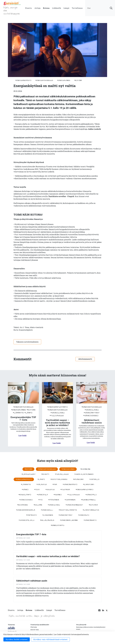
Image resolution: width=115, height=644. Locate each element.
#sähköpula (42, 495)
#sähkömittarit (92, 413)
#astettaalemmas (59, 479)
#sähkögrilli (47, 510)
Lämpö (66, 8)
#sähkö (25, 490)
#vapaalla (94, 479)
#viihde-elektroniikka (84, 474)
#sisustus (50, 490)
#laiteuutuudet (29, 474)
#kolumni (38, 505)
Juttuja (37, 8)
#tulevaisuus (57, 416)
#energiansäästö (23, 80)
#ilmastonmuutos (91, 510)
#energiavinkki (64, 80)
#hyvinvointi (78, 479)
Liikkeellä (56, 8)
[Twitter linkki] (106, 612)
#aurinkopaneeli (88, 500)
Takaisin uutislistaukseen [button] (27, 342)
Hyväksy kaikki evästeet (17, 639)
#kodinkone (85, 469)
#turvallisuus (62, 474)
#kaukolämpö (25, 495)
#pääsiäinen (54, 500)
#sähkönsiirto (90, 520)
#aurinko (58, 495)
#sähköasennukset (74, 505)
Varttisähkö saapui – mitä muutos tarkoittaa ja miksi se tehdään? (48, 556)
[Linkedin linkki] (103, 612)
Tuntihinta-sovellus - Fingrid (61, 196)
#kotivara (93, 505)
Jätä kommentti (85, 359)
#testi (37, 490)
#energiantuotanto (57, 407)
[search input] (100, 8)
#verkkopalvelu (26, 520)
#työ (40, 500)
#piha (55, 484)
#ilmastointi (89, 484)
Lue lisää (22, 436)
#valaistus (42, 484)
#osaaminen (70, 500)
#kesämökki (23, 505)
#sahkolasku (57, 413)
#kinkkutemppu (57, 525)
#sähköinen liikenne (69, 520)
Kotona (46, 8)
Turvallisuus (77, 8)
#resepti (45, 474)
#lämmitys (18, 413)
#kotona (78, 80)
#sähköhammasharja (26, 510)
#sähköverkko (91, 416)
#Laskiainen (48, 515)
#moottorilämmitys (68, 510)
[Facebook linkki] (99, 612)
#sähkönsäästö (70, 484)
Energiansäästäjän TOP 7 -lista (31, 534)
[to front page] (12, 3)
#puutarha (65, 490)
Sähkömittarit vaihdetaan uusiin (32, 581)
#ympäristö (31, 515)
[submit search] (111, 8)
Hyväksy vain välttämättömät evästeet (50, 639)
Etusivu (28, 8)
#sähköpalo (91, 495)
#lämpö (28, 413)
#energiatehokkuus (44, 80)
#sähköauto (84, 515)
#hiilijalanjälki (47, 520)
